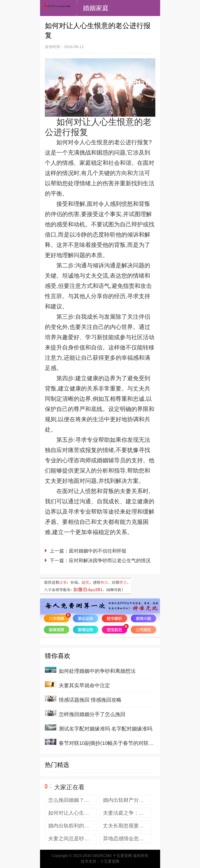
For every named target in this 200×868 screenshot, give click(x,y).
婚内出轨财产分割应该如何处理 (127, 800)
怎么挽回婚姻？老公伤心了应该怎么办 (72, 800)
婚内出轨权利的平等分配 (72, 826)
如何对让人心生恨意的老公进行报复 (72, 813)
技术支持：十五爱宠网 (100, 861)
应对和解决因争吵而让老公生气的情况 (110, 560)
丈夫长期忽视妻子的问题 (127, 826)
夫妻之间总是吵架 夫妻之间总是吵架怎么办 (72, 839)
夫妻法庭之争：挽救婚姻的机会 (127, 813)
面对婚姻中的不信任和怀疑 (98, 551)
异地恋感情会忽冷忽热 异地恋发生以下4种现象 (127, 839)
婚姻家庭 (96, 8)
